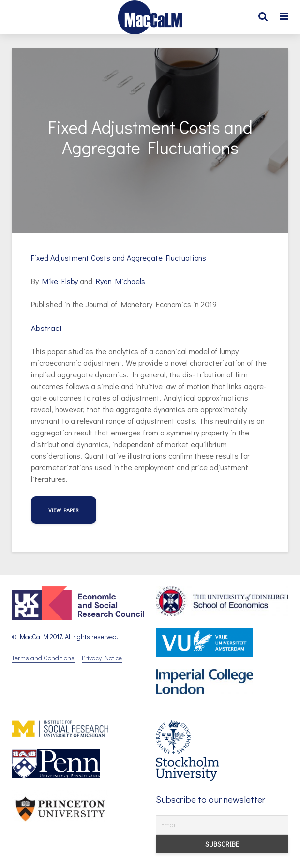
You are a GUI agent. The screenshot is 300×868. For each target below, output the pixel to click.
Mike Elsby (60, 281)
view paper (64, 510)
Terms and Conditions (43, 658)
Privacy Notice (102, 658)
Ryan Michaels (120, 281)
